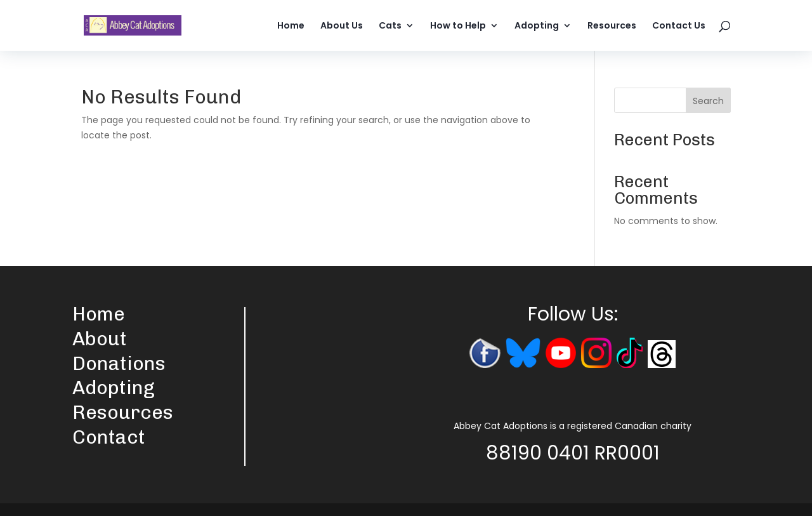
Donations (119, 364)
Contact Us (679, 26)
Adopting (537, 26)
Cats (390, 26)
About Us (342, 26)
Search (708, 101)
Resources (612, 26)
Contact (109, 437)
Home (291, 26)
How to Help (458, 26)
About (100, 339)
